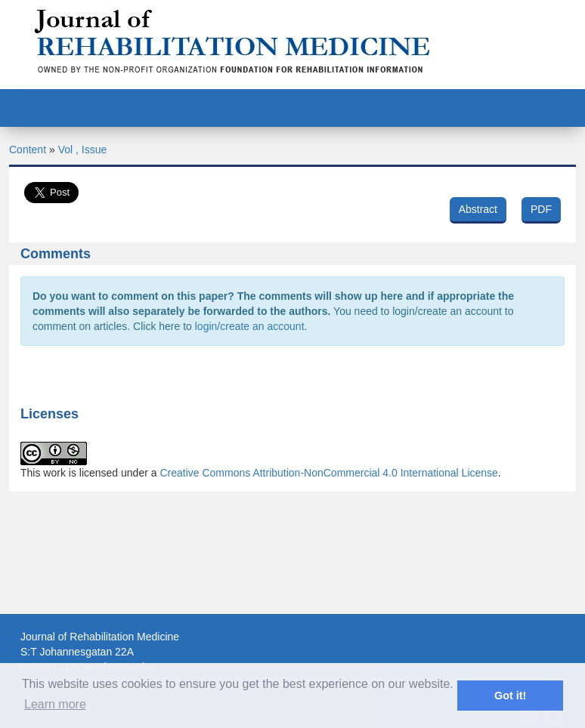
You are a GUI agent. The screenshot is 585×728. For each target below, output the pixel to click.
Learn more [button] (55, 704)
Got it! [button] (510, 696)
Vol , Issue (83, 150)
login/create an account (250, 326)
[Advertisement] (292, 597)
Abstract (478, 209)
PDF (541, 209)
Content (28, 150)
